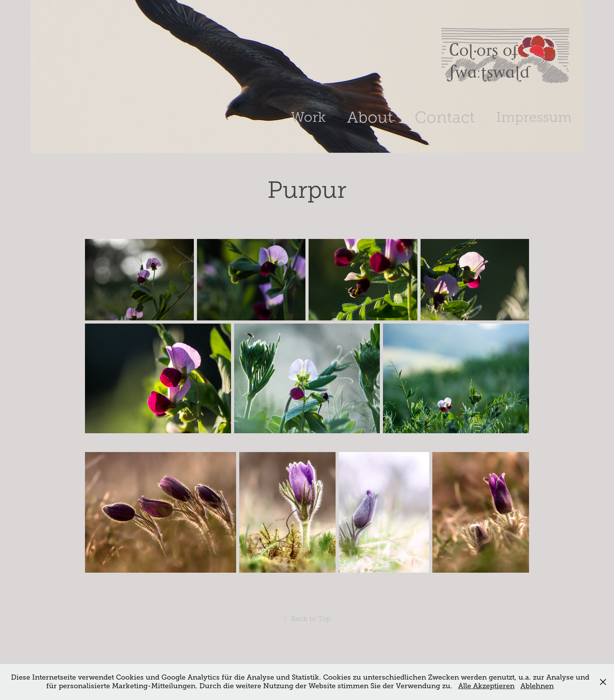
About (370, 117)
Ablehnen (537, 686)
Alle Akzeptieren (486, 686)
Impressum (534, 117)
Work (308, 117)
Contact (445, 117)
